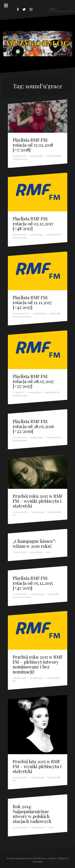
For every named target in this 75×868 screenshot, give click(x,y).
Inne (49, 552)
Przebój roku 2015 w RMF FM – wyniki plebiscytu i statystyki (38, 501)
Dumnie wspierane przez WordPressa (26, 858)
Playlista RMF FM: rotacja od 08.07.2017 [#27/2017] (33, 381)
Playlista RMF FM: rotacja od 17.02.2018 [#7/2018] (33, 145)
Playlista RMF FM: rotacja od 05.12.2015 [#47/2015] (33, 583)
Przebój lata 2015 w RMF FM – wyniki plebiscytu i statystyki (37, 766)
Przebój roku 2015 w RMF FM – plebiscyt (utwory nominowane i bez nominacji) (38, 664)
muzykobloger (36, 156)
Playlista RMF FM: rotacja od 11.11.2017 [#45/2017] (32, 302)
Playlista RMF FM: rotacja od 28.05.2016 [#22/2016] (33, 426)
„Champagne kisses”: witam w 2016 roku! (34, 543)
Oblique (61, 858)
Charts (51, 828)
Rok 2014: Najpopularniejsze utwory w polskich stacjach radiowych (32, 814)
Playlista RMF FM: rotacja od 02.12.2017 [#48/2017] (33, 223)
